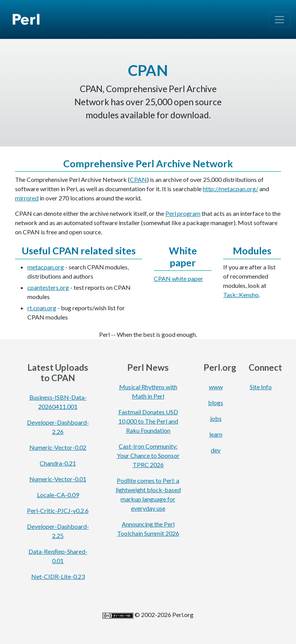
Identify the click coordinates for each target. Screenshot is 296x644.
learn (216, 434)
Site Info (261, 387)
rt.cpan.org (42, 308)
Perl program (183, 213)
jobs (216, 418)
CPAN (138, 179)
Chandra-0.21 (58, 463)
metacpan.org (46, 267)
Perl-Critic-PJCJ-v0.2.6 (58, 510)
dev (216, 450)
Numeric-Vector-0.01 (58, 479)
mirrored (27, 198)
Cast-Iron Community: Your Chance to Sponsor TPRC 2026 (148, 455)
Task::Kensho (241, 295)
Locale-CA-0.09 (58, 495)
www (216, 387)
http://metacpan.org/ (230, 189)
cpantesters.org (48, 287)
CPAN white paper (178, 278)
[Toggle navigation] (279, 20)
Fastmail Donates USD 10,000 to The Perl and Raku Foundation (148, 421)
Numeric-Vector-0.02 (58, 447)
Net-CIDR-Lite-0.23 (58, 576)
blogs (216, 403)
